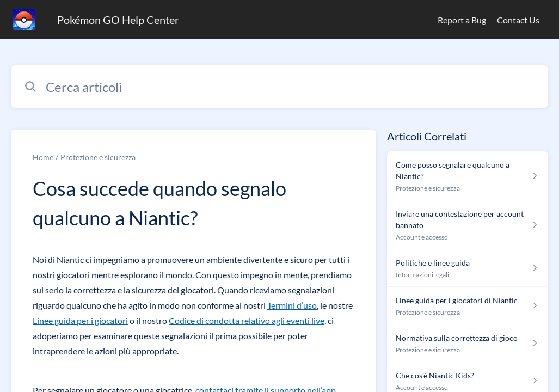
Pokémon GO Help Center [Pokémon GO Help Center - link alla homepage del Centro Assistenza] (118, 20)
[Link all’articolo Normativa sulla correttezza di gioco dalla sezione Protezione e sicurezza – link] (468, 343)
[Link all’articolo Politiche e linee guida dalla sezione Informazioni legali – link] (468, 268)
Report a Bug (462, 20)
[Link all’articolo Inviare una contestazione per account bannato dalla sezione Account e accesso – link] (468, 225)
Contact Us (518, 20)
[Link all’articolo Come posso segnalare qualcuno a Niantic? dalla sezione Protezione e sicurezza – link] (468, 176)
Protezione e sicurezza (98, 157)
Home (43, 157)
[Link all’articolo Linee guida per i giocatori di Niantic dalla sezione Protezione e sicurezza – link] (468, 306)
